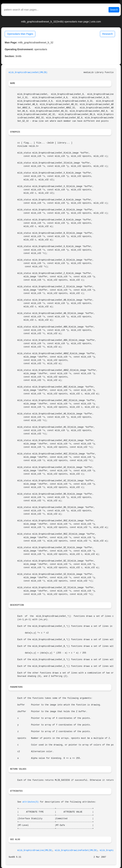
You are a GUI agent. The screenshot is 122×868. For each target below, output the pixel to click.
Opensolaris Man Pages (20, 34)
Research (107, 34)
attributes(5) (31, 802)
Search (114, 10)
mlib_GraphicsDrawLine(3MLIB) (35, 850)
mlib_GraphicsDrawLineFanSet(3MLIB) (76, 850)
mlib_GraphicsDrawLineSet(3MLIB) (28, 73)
